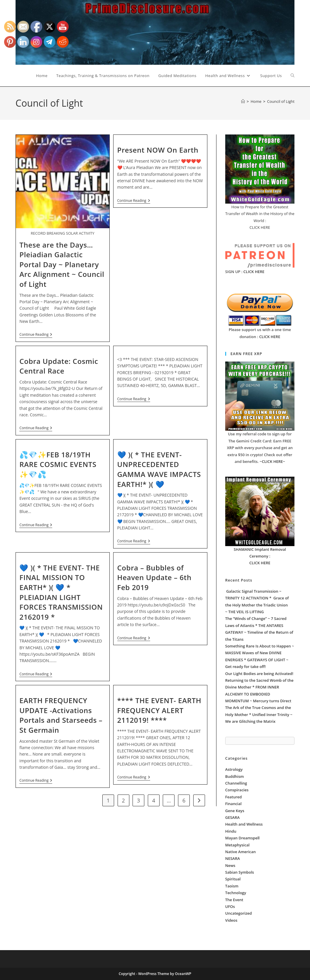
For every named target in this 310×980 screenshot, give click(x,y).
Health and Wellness (244, 824)
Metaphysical (237, 845)
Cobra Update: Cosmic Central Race (59, 366)
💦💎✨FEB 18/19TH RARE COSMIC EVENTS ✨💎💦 (58, 464)
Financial (233, 804)
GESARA (232, 817)
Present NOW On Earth (158, 150)
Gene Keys (235, 811)
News (230, 865)
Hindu (231, 831)
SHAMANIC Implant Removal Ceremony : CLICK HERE (260, 556)
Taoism (232, 886)
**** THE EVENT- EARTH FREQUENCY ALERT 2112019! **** (159, 710)
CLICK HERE (254, 272)
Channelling (236, 783)
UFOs (230, 906)
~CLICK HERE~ (272, 461)
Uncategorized (239, 913)
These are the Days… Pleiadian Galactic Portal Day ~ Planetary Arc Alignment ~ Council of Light (62, 264)
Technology (236, 893)
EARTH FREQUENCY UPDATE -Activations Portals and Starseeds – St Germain (61, 715)
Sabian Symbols (240, 872)
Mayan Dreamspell (242, 838)
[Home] (243, 101)
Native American (240, 852)
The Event (234, 900)
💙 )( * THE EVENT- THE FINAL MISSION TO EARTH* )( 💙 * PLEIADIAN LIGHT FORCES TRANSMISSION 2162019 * (61, 592)
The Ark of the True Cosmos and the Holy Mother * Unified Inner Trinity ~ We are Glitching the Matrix (259, 714)
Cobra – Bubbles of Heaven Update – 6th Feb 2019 (154, 577)
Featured (234, 797)
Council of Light (281, 101)
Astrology (234, 769)
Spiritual (233, 879)
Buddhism (235, 776)
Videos (231, 920)
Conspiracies (237, 790)
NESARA (233, 858)
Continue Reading (36, 335)
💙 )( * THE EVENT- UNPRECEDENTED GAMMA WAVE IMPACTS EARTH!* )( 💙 (159, 469)
